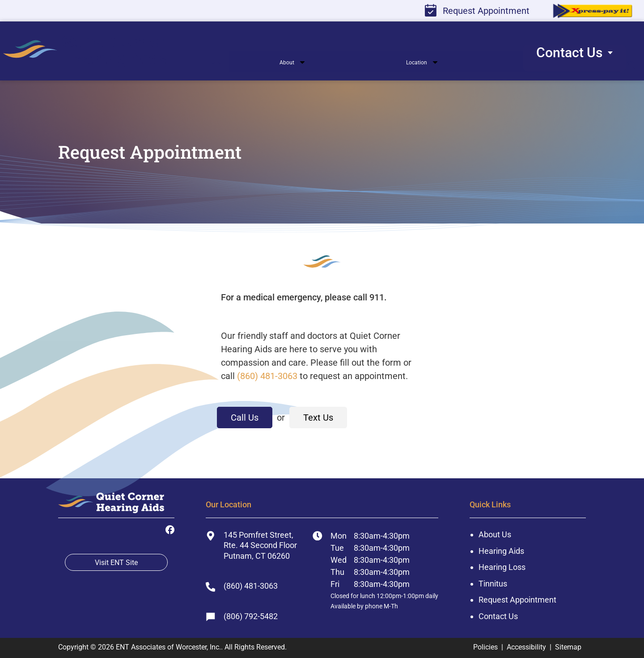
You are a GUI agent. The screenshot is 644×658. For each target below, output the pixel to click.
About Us (495, 534)
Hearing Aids (501, 551)
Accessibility (526, 647)
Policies (485, 647)
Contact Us (498, 616)
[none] (279, 64)
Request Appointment (477, 10)
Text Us (318, 418)
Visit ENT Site (116, 563)
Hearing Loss (502, 567)
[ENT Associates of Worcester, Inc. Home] (111, 505)
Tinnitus (493, 584)
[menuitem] (105, 51)
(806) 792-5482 (242, 616)
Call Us (245, 418)
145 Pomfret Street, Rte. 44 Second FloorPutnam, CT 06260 (251, 545)
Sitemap (568, 647)
